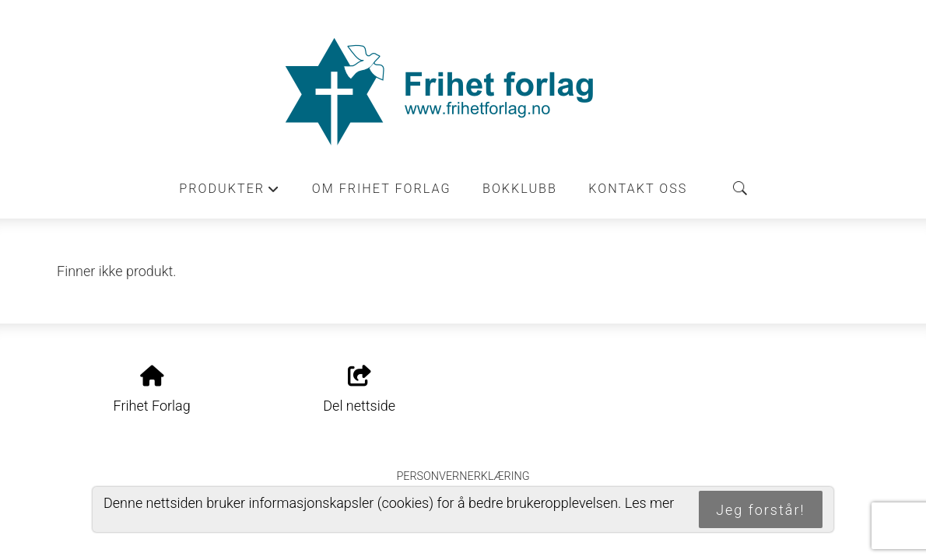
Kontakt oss (638, 189)
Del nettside (359, 390)
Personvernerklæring (463, 476)
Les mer (650, 503)
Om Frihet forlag (382, 189)
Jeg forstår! (760, 510)
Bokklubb (520, 189)
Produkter (230, 193)
